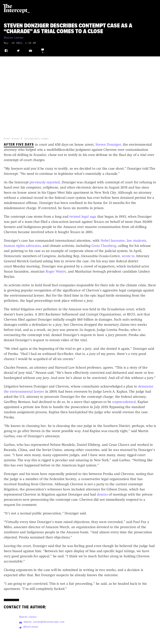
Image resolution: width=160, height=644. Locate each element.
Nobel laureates (113, 241)
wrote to (128, 256)
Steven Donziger (108, 144)
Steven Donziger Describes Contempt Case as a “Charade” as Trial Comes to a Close (68, 28)
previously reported (45, 182)
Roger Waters (56, 271)
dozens (102, 494)
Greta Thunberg (104, 246)
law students (136, 241)
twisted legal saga (83, 217)
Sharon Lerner (14, 38)
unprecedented (124, 402)
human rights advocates (22, 246)
